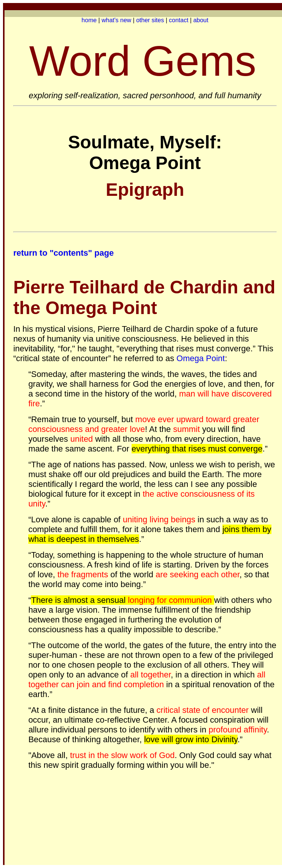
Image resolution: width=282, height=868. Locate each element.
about (201, 20)
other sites (150, 20)
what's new (116, 20)
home (89, 20)
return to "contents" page (65, 253)
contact (179, 20)
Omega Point (201, 358)
